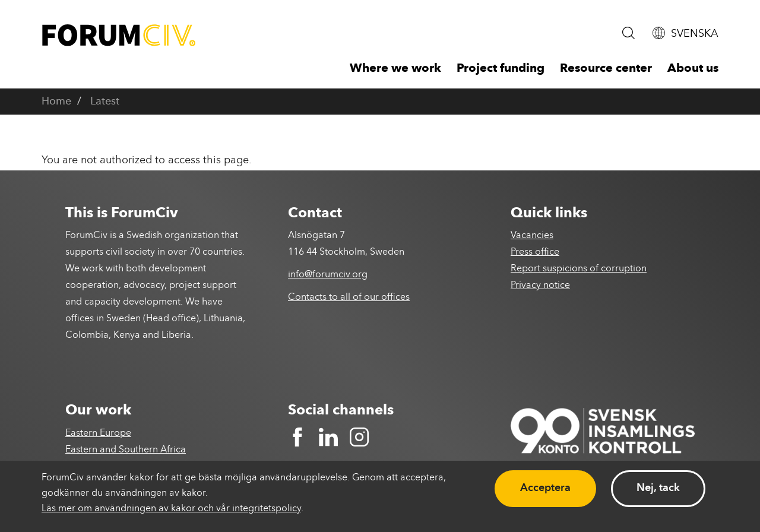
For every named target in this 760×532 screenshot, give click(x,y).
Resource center (606, 69)
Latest (105, 102)
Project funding (501, 69)
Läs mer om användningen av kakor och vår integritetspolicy (171, 509)
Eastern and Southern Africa (126, 450)
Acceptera (545, 488)
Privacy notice (540, 286)
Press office (535, 252)
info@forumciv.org (328, 275)
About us (693, 69)
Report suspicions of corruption (579, 269)
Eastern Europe (98, 433)
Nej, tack (658, 488)
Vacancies (532, 236)
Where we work (395, 69)
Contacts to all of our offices (349, 297)
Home (56, 102)
